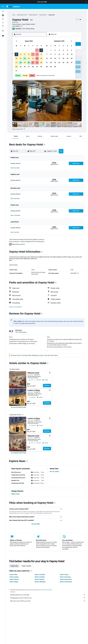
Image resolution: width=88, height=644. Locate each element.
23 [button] (41, 63)
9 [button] (41, 54)
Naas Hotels (42, 15)
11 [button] (21, 58)
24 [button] (16, 67)
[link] (19, 407)
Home (14, 15)
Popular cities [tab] (14, 566)
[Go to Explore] (3, 26)
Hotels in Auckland (40, 575)
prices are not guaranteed (46, 590)
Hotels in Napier (14, 582)
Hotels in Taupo (64, 575)
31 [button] (16, 71)
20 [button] (29, 63)
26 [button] (25, 67)
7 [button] (33, 54)
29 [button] (37, 67)
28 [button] (33, 67)
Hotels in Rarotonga (65, 577)
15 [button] (37, 58)
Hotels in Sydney (14, 577)
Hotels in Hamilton (40, 577)
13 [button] (29, 58)
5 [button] (25, 54)
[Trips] (3, 31)
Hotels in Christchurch (66, 582)
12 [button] (25, 58)
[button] (86, 2)
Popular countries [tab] (26, 566)
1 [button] (37, 50)
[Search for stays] (3, 15)
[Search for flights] (3, 12)
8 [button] (37, 54)
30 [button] (41, 67)
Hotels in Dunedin (39, 579)
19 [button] (25, 63)
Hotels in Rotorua (14, 579)
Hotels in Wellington (40, 582)
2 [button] (41, 50)
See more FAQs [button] (36, 524)
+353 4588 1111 (17, 26)
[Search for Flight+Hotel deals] (3, 22)
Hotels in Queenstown (66, 579)
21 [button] (33, 63)
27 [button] (29, 67)
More (11, 260)
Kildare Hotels (32, 15)
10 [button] (16, 58)
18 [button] (21, 63)
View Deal (47, 386)
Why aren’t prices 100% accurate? (48, 601)
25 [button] (21, 67)
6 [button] (29, 54)
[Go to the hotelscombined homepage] (13, 6)
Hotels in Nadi (13, 575)
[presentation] (24, 129)
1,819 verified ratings (28, 29)
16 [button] (41, 58)
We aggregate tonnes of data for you (48, 598)
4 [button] (20, 54)
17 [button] (16, 63)
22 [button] (37, 63)
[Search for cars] (3, 19)
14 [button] (33, 58)
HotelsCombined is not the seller (48, 595)
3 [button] (16, 54)
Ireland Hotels (20, 15)
